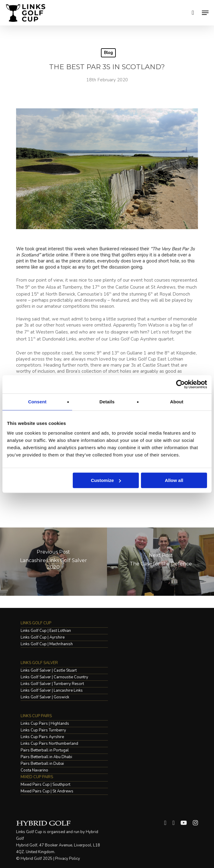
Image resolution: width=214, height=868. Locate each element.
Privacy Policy (68, 859)
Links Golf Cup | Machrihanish (47, 644)
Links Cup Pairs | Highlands (45, 724)
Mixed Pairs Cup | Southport (45, 785)
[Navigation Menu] (205, 13)
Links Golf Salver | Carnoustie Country (54, 677)
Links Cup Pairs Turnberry (43, 730)
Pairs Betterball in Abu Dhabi (46, 757)
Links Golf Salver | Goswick (45, 697)
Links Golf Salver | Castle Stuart (49, 671)
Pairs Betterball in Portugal (45, 750)
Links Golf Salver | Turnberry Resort (52, 684)
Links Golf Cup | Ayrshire (43, 637)
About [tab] (177, 402)
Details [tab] (107, 402)
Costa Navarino (34, 770)
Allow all (174, 480)
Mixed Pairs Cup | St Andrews (47, 791)
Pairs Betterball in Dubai (42, 764)
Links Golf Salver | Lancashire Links (52, 691)
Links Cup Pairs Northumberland (49, 744)
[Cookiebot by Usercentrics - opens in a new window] (181, 384)
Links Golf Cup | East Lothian (46, 631)
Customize (106, 480)
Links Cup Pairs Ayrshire (42, 737)
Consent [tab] (37, 402)
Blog (108, 53)
